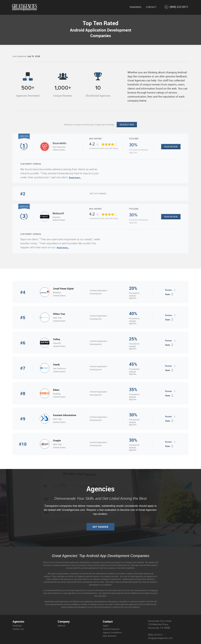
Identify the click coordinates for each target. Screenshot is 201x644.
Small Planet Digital (63, 289)
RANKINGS (135, 7)
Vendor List (18, 629)
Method (61, 626)
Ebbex (56, 390)
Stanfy (56, 364)
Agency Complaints (112, 632)
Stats (168, 294)
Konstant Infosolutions (65, 415)
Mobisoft (58, 214)
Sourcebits (59, 143)
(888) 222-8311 (176, 7)
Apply (106, 626)
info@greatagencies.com (160, 638)
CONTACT (151, 7)
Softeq (56, 339)
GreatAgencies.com (73, 510)
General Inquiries (111, 629)
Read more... (75, 178)
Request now (127, 125)
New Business (110, 636)
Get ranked (100, 527)
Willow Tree (59, 314)
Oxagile (57, 440)
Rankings (17, 626)
